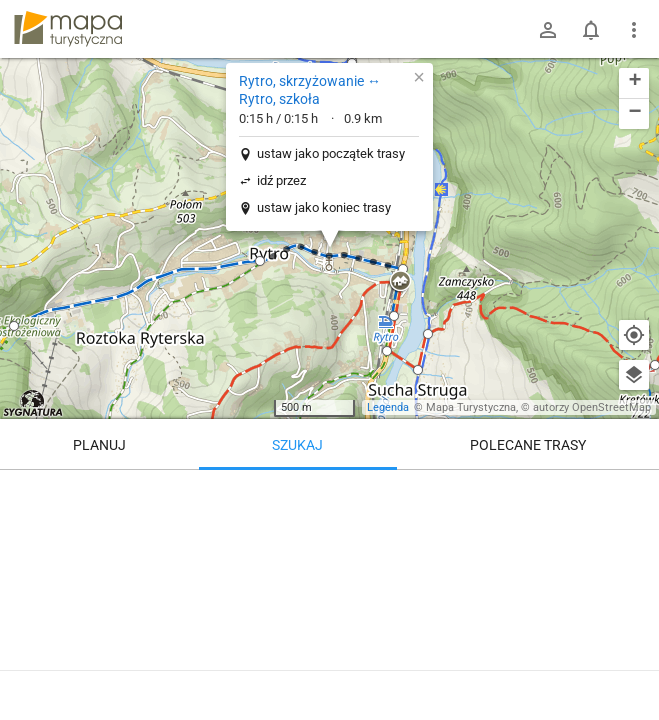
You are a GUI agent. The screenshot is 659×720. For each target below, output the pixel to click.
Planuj (99, 445)
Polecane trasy (528, 445)
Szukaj (297, 445)
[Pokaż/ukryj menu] (634, 30)
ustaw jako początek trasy (331, 153)
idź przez (281, 180)
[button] (14, 326)
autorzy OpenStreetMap (592, 407)
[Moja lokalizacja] (634, 335)
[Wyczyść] (634, 492)
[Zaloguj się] (548, 30)
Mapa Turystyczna (471, 407)
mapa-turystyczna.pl (68, 29)
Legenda (388, 407)
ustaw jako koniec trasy (324, 207)
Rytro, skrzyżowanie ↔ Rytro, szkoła (310, 90)
